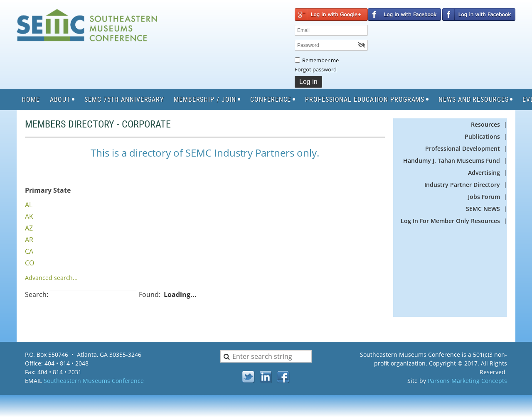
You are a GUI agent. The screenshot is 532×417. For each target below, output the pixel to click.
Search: (37, 294)
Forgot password (316, 69)
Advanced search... (51, 278)
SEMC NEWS (483, 209)
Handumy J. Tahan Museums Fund (452, 161)
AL (29, 205)
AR (29, 240)
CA (29, 251)
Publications (482, 136)
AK (29, 216)
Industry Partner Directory (463, 185)
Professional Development (463, 148)
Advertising (484, 173)
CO (30, 263)
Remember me (320, 60)
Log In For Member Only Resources (450, 221)
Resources (485, 124)
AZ (29, 228)
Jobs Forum (484, 197)
